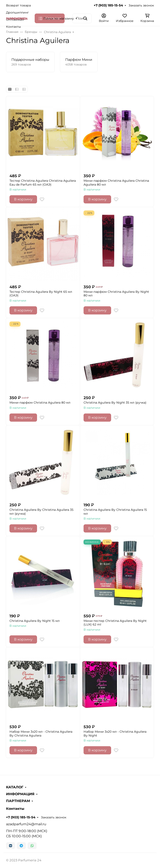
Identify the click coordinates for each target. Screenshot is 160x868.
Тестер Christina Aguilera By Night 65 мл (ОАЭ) (41, 294)
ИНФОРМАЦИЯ (20, 794)
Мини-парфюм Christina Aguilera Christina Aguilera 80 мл (116, 183)
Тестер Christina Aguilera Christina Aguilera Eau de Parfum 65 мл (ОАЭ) (43, 183)
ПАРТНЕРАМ (18, 801)
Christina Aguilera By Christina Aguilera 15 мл (115, 512)
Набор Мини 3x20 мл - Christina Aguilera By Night (115, 734)
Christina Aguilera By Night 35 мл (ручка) (115, 403)
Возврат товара (18, 5)
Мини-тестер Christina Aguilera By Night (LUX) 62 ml (115, 623)
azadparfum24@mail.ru (26, 824)
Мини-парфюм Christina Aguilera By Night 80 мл (116, 294)
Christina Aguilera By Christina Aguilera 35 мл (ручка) (41, 512)
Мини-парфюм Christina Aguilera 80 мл (40, 403)
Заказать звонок (141, 5)
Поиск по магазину (59, 18)
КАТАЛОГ (15, 787)
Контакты (13, 27)
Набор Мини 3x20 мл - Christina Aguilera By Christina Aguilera (41, 734)
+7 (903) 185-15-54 (108, 5)
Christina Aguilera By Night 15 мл (35, 621)
